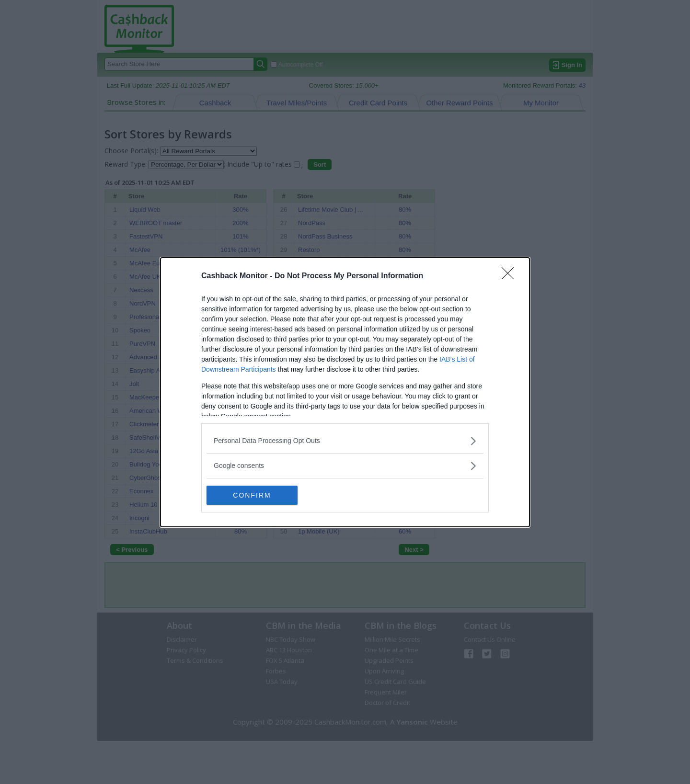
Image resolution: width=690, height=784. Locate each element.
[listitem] (345, 441)
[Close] (511, 276)
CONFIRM (252, 495)
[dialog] (345, 392)
